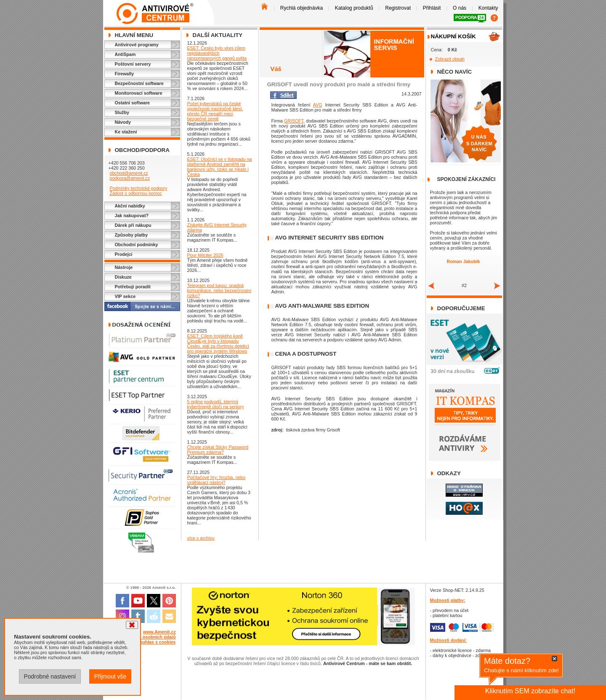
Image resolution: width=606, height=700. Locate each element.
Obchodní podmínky (137, 245)
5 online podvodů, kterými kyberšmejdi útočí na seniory (216, 404)
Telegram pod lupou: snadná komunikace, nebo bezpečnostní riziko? (219, 290)
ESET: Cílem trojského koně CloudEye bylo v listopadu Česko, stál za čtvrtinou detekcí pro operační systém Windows (218, 343)
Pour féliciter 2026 (205, 255)
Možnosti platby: (448, 600)
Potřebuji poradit (133, 287)
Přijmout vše (110, 676)
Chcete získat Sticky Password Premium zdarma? (218, 450)
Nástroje (124, 267)
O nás (460, 8)
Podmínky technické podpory (138, 188)
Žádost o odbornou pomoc (136, 193)
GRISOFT (294, 121)
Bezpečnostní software (139, 83)
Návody (123, 122)
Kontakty (488, 8)
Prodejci (124, 254)
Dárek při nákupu (133, 225)
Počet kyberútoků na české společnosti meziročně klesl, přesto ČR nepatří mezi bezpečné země (215, 111)
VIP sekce (125, 296)
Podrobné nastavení (50, 676)
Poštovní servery (133, 64)
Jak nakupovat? (132, 216)
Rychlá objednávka (302, 8)
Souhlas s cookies (156, 642)
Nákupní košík (453, 36)
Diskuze (123, 277)
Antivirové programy (137, 45)
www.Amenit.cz (159, 632)
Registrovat (398, 8)
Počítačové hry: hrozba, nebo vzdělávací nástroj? (217, 480)
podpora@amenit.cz (130, 178)
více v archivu (201, 538)
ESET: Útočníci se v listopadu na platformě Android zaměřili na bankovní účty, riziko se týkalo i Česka (220, 167)
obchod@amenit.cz (129, 173)
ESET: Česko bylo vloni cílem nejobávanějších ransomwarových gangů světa (217, 53)
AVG (318, 105)
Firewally (125, 74)
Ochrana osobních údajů (150, 637)
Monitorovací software (139, 93)
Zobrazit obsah (450, 59)
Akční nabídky (130, 206)
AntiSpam (125, 54)
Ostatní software (133, 103)
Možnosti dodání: (449, 640)
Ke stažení (126, 132)
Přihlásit (432, 8)
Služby (122, 112)
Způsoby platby (132, 235)
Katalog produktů (354, 8)
